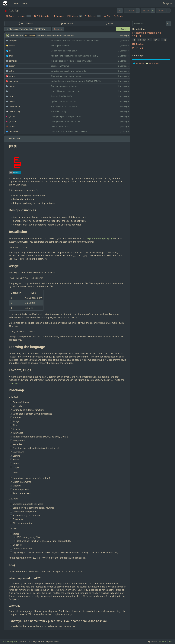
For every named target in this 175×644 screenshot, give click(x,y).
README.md (15, 132)
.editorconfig (15, 111)
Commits (25, 24)
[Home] (5, 3)
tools (164, 40)
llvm (11, 96)
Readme (138, 44)
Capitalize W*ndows (60, 66)
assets (12, 46)
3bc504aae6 (30, 35)
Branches (67, 24)
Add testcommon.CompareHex (65, 106)
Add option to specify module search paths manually (74, 56)
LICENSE (13, 126)
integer (12, 86)
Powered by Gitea (11, 641)
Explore (15, 3)
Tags (109, 24)
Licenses (163, 641)
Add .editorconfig (59, 111)
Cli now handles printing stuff (64, 51)
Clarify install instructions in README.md (55, 35)
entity (12, 71)
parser (12, 101)
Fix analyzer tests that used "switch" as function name (75, 41)
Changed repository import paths (66, 76)
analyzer (13, 41)
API (170, 641)
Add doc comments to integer (64, 86)
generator (14, 81)
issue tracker (15, 383)
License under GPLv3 (60, 126)
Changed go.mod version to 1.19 (65, 121)
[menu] (153, 642)
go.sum (12, 121)
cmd (11, 56)
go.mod (13, 116)
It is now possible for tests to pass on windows (72, 61)
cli (10, 51)
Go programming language (100, 238)
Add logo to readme (60, 46)
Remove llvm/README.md (63, 96)
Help (25, 3)
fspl (11, 11)
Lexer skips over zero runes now (65, 91)
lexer (11, 91)
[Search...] (168, 24)
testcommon (15, 106)
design (12, 66)
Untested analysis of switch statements (68, 71)
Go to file (58, 29)
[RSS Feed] (120, 11)
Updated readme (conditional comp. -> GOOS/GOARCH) (76, 81)
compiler (13, 61)
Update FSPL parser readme (63, 101)
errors (12, 76)
